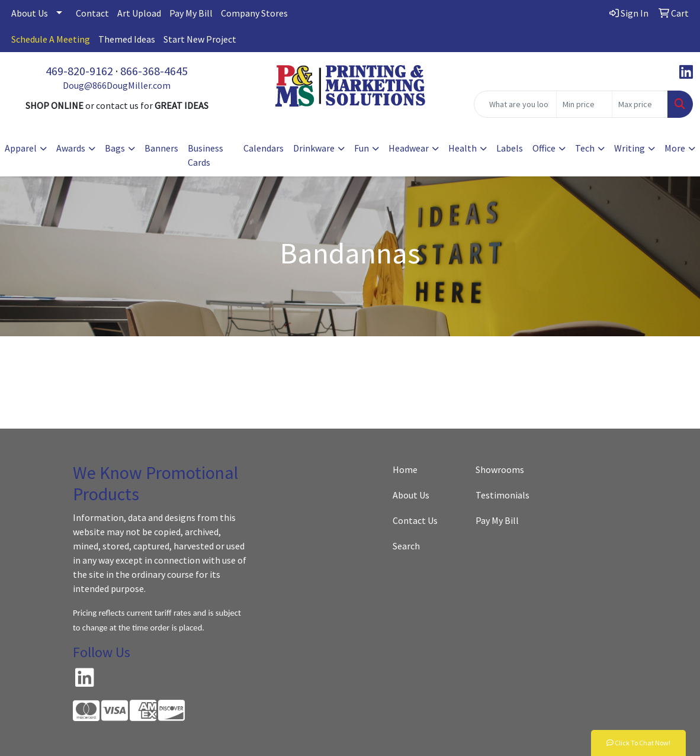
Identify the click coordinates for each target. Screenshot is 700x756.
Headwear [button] (409, 148)
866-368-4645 (154, 71)
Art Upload (139, 13)
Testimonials (502, 495)
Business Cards (205, 155)
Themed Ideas (127, 39)
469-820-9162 (79, 71)
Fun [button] (362, 148)
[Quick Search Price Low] (584, 104)
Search (406, 546)
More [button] (675, 148)
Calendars (264, 148)
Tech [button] (585, 148)
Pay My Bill (191, 13)
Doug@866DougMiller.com (117, 85)
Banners (161, 148)
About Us (30, 13)
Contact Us (415, 520)
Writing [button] (630, 148)
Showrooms (500, 469)
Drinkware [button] (314, 148)
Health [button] (463, 148)
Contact (92, 13)
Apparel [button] (21, 148)
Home (405, 469)
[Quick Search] (515, 104)
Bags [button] (115, 148)
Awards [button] (71, 148)
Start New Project (200, 39)
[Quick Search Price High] (640, 104)
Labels (510, 148)
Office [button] (544, 148)
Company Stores (254, 13)
